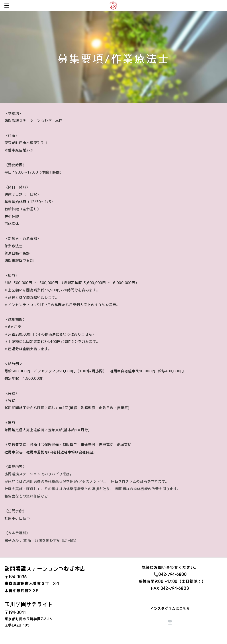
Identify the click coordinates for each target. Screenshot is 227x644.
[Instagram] (170, 622)
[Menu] (8, 6)
